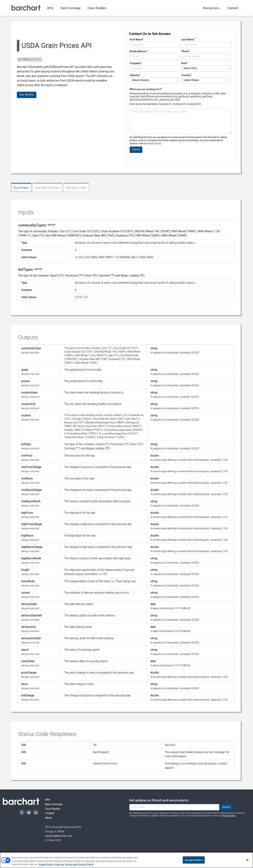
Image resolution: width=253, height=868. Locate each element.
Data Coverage (71, 8)
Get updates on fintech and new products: (159, 800)
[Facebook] (22, 812)
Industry (135, 75)
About (52, 818)
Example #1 (165, 104)
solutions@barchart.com (59, 836)
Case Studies (97, 8)
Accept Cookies (194, 862)
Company (136, 63)
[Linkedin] (36, 812)
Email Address (139, 51)
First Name (137, 40)
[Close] (247, 862)
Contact (233, 8)
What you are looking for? (146, 89)
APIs (50, 8)
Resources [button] (212, 8)
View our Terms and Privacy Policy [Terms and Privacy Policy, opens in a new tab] (74, 866)
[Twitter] (29, 812)
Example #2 (180, 104)
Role (184, 63)
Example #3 (194, 104)
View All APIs (27, 95)
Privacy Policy (154, 144)
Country (186, 75)
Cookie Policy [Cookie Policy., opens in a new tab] (46, 866)
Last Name (188, 40)
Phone (186, 51)
